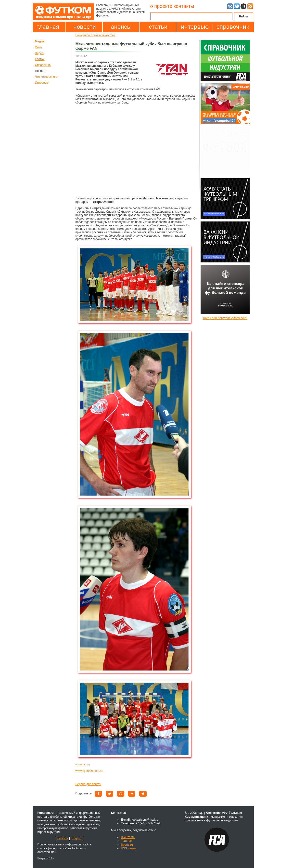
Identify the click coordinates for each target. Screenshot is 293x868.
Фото (38, 47)
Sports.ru (127, 845)
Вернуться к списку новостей (95, 35)
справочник (232, 27)
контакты (184, 6)
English (76, 838)
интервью (195, 27)
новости (85, 27)
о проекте (161, 6)
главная (48, 27)
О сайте (63, 838)
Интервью (42, 83)
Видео (39, 53)
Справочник (43, 65)
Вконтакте (128, 837)
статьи (158, 27)
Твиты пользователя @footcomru (225, 318)
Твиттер (126, 841)
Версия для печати (88, 784)
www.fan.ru (83, 764)
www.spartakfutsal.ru (89, 771)
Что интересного (46, 77)
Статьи (40, 59)
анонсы (121, 27)
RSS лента (128, 848)
